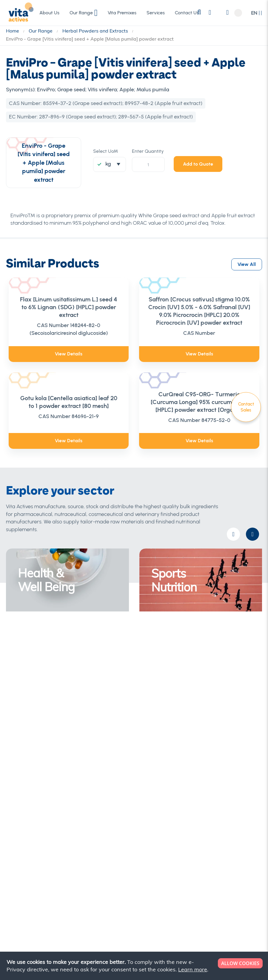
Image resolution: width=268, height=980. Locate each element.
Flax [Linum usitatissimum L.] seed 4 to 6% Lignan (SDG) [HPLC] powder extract (69, 307)
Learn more (193, 969)
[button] (257, 13)
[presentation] (252, 534)
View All (247, 263)
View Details (69, 354)
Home (13, 31)
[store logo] (19, 13)
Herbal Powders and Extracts (96, 31)
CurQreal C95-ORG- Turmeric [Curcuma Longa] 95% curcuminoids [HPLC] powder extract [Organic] (199, 402)
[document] (135, 966)
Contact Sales (246, 407)
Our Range (41, 31)
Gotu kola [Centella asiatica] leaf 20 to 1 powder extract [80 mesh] (69, 402)
